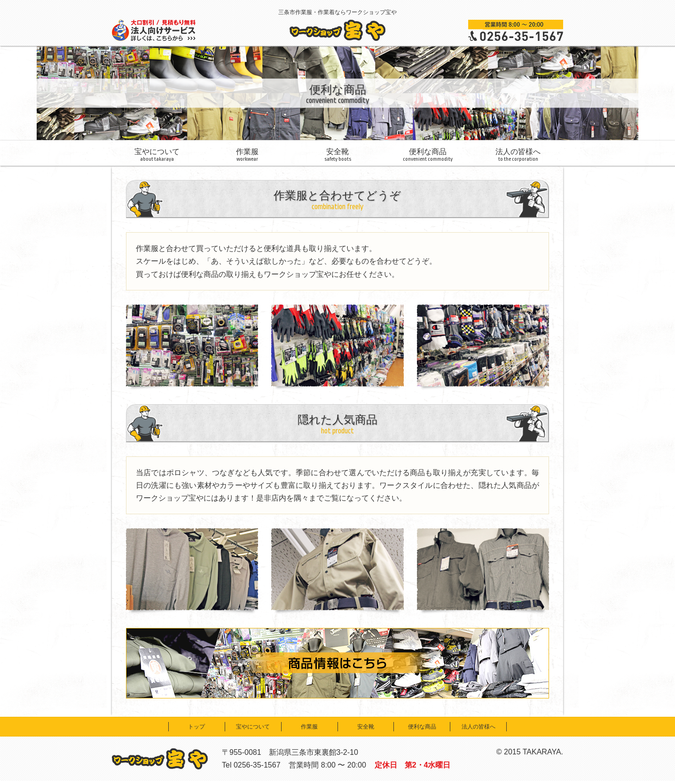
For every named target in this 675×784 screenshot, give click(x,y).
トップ (196, 727)
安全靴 (337, 155)
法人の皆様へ (518, 155)
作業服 (247, 155)
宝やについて (157, 155)
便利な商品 (428, 155)
